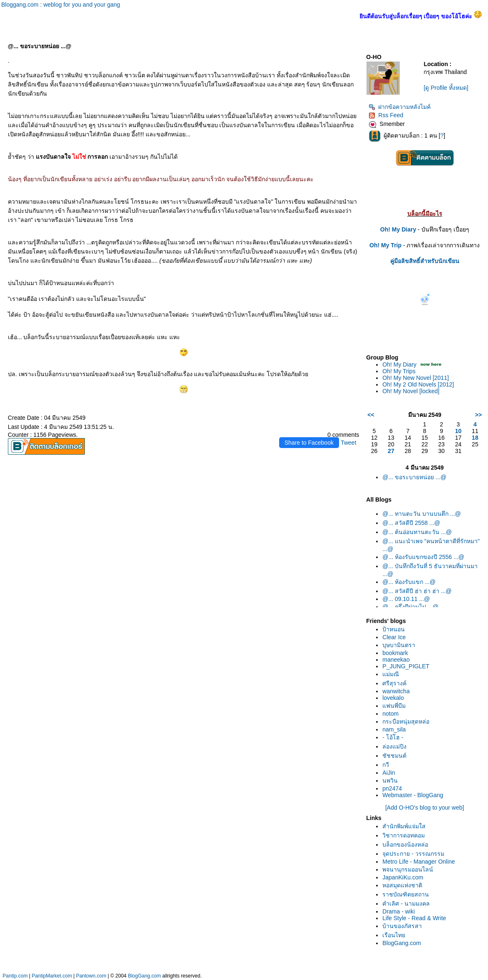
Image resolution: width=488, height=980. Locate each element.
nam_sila (394, 729)
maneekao (396, 660)
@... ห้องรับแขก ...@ (409, 582)
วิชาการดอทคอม (404, 835)
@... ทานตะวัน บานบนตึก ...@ (421, 514)
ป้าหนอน (394, 629)
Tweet (348, 443)
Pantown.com (91, 976)
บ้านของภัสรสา (402, 926)
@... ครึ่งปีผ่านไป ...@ (410, 607)
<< (371, 415)
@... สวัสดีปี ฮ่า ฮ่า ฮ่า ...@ (417, 591)
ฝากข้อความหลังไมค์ (400, 107)
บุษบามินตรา (399, 645)
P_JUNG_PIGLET (406, 666)
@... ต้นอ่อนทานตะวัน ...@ (417, 532)
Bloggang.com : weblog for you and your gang (61, 5)
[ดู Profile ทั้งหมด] (446, 88)
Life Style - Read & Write (414, 918)
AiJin (389, 773)
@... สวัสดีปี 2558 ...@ (411, 523)
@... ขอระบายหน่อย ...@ (414, 477)
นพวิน (390, 781)
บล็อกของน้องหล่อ (405, 845)
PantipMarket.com (52, 976)
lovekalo (393, 698)
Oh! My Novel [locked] (411, 391)
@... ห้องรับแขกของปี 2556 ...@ (423, 557)
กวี (386, 765)
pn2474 (392, 788)
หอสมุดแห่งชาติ (402, 885)
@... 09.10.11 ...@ (406, 599)
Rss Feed (386, 115)
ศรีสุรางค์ (394, 683)
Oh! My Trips (399, 371)
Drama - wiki (399, 911)
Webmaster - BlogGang (413, 795)
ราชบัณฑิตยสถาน (406, 894)
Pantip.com (15, 976)
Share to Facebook (309, 443)
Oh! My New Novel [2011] (416, 378)
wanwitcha (396, 691)
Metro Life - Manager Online (419, 862)
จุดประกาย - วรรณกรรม (413, 854)
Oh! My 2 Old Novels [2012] (418, 384)
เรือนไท (394, 935)
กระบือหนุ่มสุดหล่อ (406, 721)
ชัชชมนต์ (394, 756)
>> (478, 415)
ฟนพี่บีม (394, 706)
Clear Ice (394, 637)
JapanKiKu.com (403, 877)
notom (390, 714)
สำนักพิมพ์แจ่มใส (404, 826)
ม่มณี (391, 674)
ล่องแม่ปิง (394, 746)
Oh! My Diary (399, 364)
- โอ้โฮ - (393, 737)
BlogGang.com (402, 943)
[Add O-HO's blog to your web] (425, 808)
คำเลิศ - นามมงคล (406, 904)
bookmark (395, 653)
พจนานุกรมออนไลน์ (408, 869)
